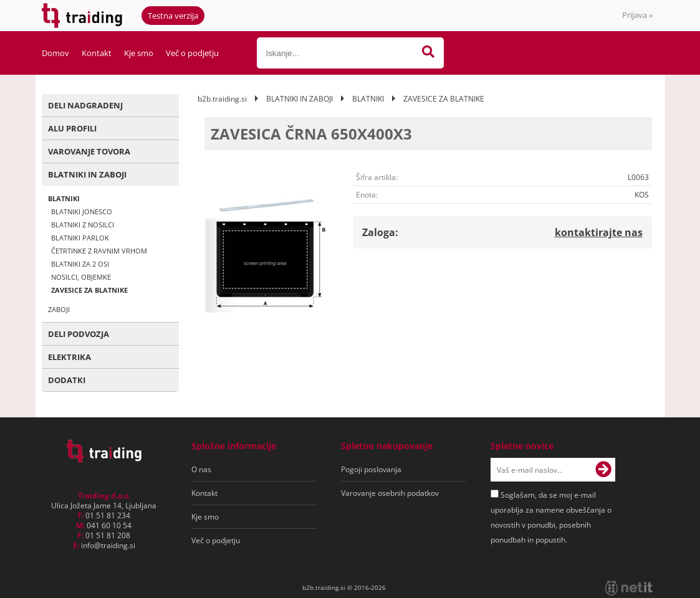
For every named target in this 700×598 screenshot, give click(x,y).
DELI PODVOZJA (79, 334)
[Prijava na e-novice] (603, 470)
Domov (55, 53)
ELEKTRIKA (70, 357)
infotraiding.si (108, 545)
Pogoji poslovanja (371, 469)
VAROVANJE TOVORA (89, 151)
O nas (201, 469)
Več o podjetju (192, 53)
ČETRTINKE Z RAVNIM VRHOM (99, 251)
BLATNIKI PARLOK (80, 238)
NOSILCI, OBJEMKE (81, 277)
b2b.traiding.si (222, 99)
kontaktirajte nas (599, 232)
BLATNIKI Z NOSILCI (83, 225)
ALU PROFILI (72, 128)
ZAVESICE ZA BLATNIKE (89, 290)
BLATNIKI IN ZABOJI (87, 174)
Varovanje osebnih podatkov (390, 493)
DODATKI (67, 380)
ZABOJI (59, 309)
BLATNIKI (64, 198)
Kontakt (97, 53)
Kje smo (139, 53)
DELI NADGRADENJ (85, 105)
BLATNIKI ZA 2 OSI (80, 264)
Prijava (637, 15)
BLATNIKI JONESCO (82, 211)
